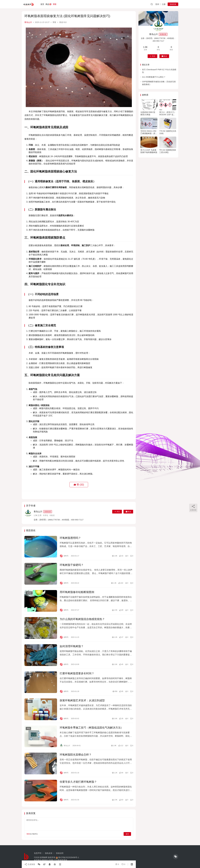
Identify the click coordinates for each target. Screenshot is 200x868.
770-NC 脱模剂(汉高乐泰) (168, 132)
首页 (42, 4)
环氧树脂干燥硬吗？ (72, 565)
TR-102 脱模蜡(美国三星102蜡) (168, 151)
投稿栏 (29, 539)
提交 (127, 834)
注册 (164, 4)
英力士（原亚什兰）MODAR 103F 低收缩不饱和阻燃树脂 (168, 113)
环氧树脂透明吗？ (70, 538)
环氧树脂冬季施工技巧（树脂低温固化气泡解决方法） (92, 728)
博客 (55, 4)
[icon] (176, 857)
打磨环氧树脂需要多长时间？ (77, 673)
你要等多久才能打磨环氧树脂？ (78, 782)
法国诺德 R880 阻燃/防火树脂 (148, 113)
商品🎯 (48, 4)
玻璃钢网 (44, 857)
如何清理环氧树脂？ (72, 646)
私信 (128, 512)
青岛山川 (28, 22)
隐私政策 (49, 853)
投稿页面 (173, 4)
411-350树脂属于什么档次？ (154, 77)
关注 (117, 512)
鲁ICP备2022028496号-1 (69, 857)
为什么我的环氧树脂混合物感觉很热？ (82, 619)
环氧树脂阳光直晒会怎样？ (76, 755)
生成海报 (30, 864)
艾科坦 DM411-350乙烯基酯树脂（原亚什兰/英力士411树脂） (149, 132)
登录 (157, 4)
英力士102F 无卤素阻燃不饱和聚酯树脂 (149, 151)
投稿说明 (60, 853)
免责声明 (38, 853)
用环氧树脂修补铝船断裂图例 (77, 592)
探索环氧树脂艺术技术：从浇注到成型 (82, 700)
